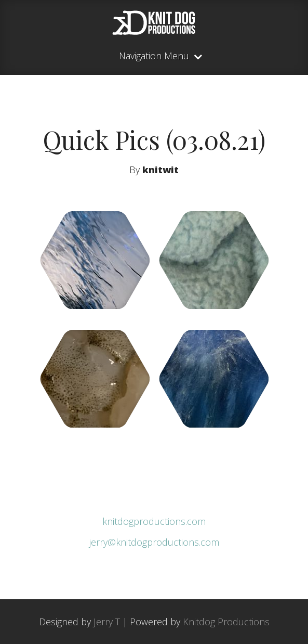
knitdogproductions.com (154, 521)
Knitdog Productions (226, 622)
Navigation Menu (154, 56)
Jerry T (107, 622)
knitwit (160, 170)
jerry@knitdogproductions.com (154, 542)
